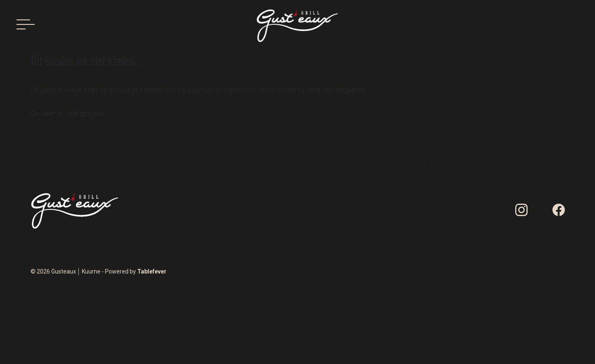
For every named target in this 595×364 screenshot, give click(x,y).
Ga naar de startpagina (67, 113)
